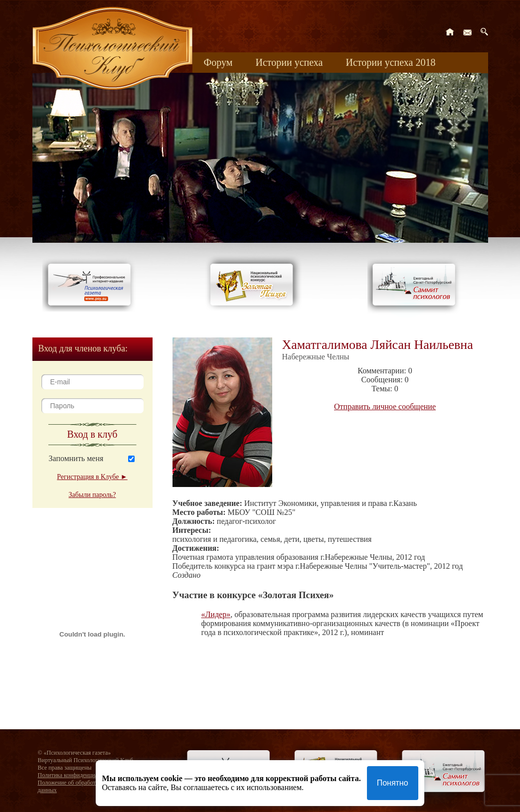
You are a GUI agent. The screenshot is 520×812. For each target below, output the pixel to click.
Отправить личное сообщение (385, 406)
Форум (218, 62)
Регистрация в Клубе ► (92, 477)
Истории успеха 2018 (390, 62)
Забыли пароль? (92, 495)
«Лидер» (216, 614)
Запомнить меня (76, 458)
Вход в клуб (92, 434)
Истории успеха (289, 62)
